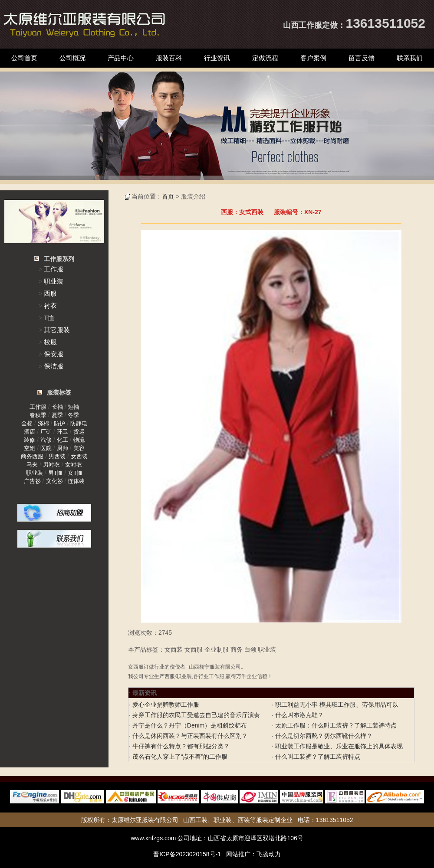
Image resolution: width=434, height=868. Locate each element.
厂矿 (46, 432)
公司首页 (24, 58)
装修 (30, 440)
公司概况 (72, 58)
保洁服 (54, 366)
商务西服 (32, 456)
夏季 (57, 415)
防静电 (79, 423)
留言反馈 (362, 58)
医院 (46, 448)
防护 (59, 423)
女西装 (79, 456)
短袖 (73, 407)
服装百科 (169, 58)
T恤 (49, 318)
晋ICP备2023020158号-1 (187, 854)
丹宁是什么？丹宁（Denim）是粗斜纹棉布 (189, 725)
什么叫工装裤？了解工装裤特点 (317, 757)
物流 (79, 440)
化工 (62, 440)
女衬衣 (74, 465)
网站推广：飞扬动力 (253, 854)
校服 (50, 342)
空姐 (30, 448)
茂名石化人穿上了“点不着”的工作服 (179, 757)
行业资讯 (217, 58)
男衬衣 (51, 465)
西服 (50, 293)
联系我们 (410, 58)
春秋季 (38, 415)
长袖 (57, 407)
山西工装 (195, 820)
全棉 (27, 423)
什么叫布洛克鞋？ (299, 715)
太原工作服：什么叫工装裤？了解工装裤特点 (335, 725)
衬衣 (50, 305)
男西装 (57, 456)
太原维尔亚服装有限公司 (145, 820)
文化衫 (54, 481)
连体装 (76, 481)
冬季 (73, 415)
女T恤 (75, 473)
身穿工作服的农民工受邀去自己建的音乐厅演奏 (195, 715)
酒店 (30, 432)
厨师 (62, 448)
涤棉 (43, 423)
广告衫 (32, 481)
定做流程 (265, 58)
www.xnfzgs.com (153, 838)
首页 (168, 196)
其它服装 (57, 330)
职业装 (54, 281)
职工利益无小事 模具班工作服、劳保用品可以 (336, 705)
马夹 (32, 465)
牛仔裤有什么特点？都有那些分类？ (180, 746)
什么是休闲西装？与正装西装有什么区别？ (189, 736)
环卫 (62, 432)
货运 (79, 432)
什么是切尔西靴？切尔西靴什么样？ (323, 736)
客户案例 (313, 58)
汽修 (46, 440)
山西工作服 (302, 25)
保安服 (54, 354)
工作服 (54, 269)
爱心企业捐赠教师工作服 (165, 705)
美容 (79, 448)
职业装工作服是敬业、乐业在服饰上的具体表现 (338, 746)
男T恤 (56, 473)
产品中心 (121, 58)
